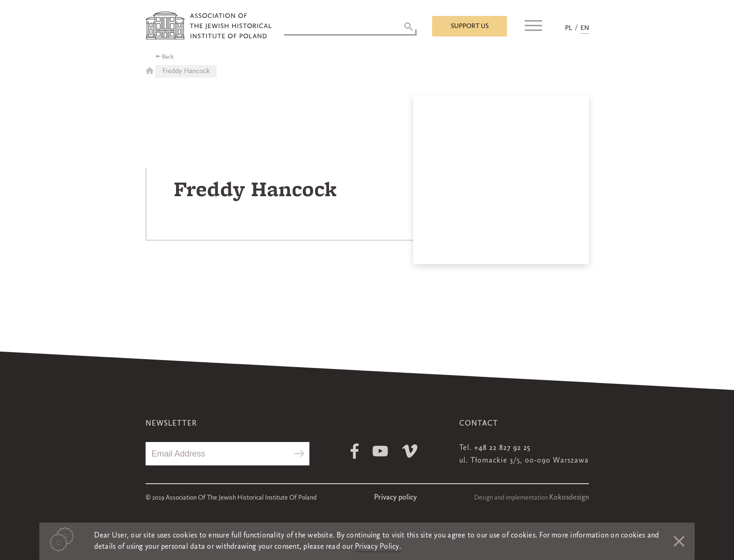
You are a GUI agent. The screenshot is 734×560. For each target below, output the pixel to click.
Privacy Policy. (378, 547)
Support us (470, 26)
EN (585, 28)
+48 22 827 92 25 (502, 448)
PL (569, 28)
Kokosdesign (569, 498)
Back (168, 57)
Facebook (355, 451)
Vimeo (410, 451)
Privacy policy (395, 498)
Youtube (380, 451)
